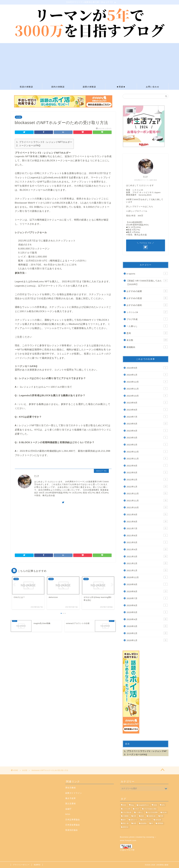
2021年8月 (147, 521)
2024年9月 (147, 368)
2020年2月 (147, 633)
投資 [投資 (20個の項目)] (142, 816)
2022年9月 (147, 465)
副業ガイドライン (74, 793)
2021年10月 (147, 507)
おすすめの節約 (147, 305)
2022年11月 (147, 458)
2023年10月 (147, 396)
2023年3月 (147, 437)
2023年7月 (147, 417)
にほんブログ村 (127, 848)
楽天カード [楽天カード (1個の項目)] (134, 820)
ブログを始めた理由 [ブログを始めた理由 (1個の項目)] (150, 809)
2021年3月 (147, 556)
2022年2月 (147, 479)
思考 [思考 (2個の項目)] (135, 816)
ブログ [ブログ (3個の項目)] (137, 809)
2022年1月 (147, 486)
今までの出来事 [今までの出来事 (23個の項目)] (153, 812)
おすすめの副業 (147, 291)
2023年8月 (147, 409)
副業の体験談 (89, 87)
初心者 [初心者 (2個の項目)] (164, 812)
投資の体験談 (26, 87)
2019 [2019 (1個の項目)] (125, 805)
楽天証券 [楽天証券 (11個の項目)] (158, 820)
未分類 (18, 117)
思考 (147, 333)
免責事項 (37, 865)
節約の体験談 (58, 87)
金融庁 (68, 809)
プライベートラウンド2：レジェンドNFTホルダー (46, 142)
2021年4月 (147, 549)
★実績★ (121, 87)
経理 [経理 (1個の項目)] (135, 823)
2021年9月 (147, 514)
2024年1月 (147, 375)
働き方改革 (71, 798)
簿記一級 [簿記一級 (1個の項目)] (126, 823)
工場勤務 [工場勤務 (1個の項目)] (126, 816)
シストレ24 (147, 312)
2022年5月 (147, 472)
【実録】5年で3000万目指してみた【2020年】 (147, 282)
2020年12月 (147, 577)
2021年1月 (147, 570)
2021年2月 (147, 563)
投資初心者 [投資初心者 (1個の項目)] (152, 816)
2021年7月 (147, 528)
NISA (68, 814)
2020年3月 (147, 626)
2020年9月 (147, 584)
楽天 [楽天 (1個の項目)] (124, 820)
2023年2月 (147, 444)
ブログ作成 (147, 319)
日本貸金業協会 (73, 825)
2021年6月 (147, 535)
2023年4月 (147, 430)
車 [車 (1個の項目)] (152, 823)
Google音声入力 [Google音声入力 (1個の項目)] (144, 805)
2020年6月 (147, 605)
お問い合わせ (153, 87)
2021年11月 (147, 500)
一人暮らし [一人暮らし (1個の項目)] (140, 812)
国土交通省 (71, 804)
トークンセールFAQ (30, 145)
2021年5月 (147, 542)
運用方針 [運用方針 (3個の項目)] (126, 827)
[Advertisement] (90, 62)
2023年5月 (147, 423)
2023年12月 (147, 382)
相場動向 (147, 347)
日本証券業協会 (73, 820)
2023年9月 (147, 402)
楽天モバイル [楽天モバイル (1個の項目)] (146, 820)
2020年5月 (147, 612)
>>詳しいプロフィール (137, 211)
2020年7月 (147, 598)
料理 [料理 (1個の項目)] (162, 816)
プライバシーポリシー (21, 865)
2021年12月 (147, 493)
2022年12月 (147, 451)
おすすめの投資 (147, 298)
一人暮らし (147, 326)
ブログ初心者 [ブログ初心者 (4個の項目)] (127, 812)
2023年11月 (147, 388)
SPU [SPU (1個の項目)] (163, 805)
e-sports (147, 273)
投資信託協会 (72, 830)
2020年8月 (147, 591)
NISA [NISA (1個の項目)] (155, 805)
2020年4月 (147, 619)
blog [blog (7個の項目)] (132, 805)
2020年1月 (147, 640)
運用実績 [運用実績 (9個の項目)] (160, 823)
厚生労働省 (71, 788)
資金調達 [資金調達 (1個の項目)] (144, 823)
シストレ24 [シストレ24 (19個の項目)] (127, 809)
